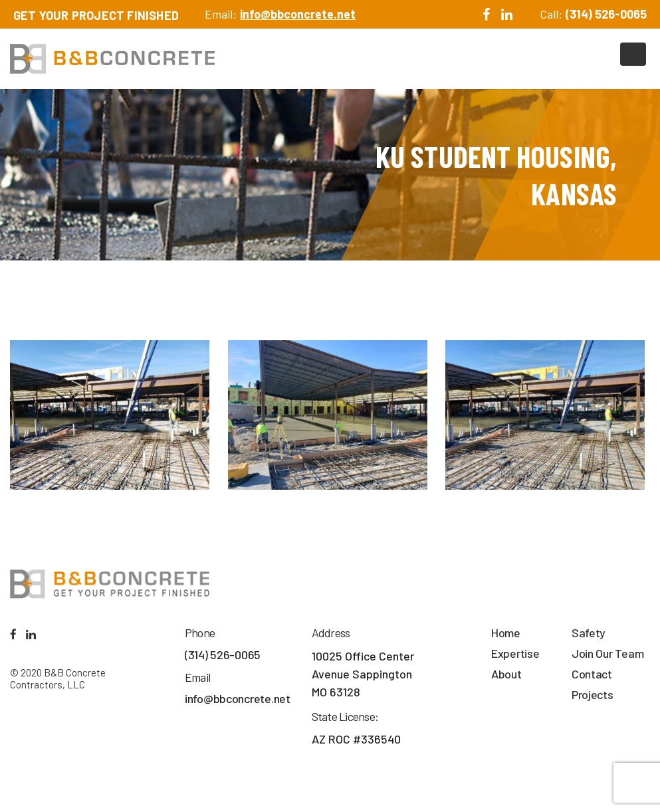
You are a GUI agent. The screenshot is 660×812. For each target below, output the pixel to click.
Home (506, 633)
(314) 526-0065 (606, 14)
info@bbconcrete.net (298, 14)
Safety (589, 633)
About (506, 674)
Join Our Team (608, 653)
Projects (593, 694)
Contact (592, 674)
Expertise (515, 653)
